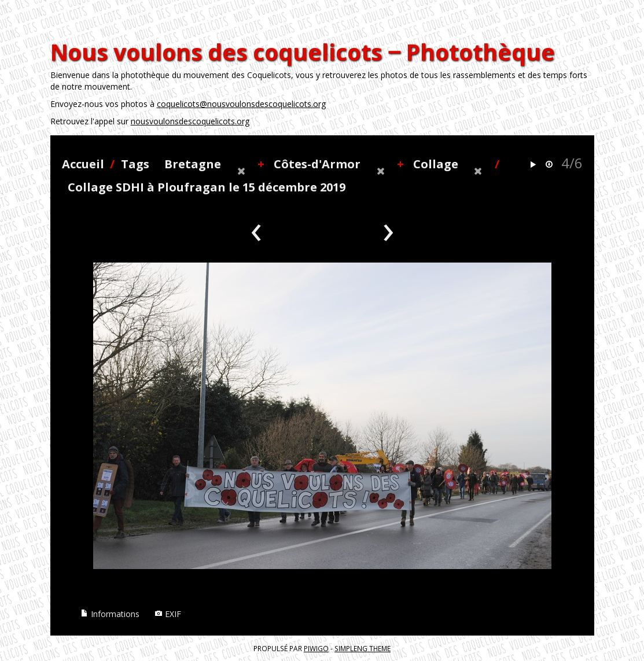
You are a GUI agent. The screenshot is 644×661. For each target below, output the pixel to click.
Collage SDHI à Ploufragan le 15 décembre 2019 (207, 187)
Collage (436, 164)
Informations (110, 614)
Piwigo (316, 648)
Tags (135, 164)
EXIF (168, 614)
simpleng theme (363, 648)
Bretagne (193, 164)
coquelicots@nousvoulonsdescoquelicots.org (241, 104)
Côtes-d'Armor (317, 164)
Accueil (83, 164)
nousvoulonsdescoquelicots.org (190, 121)
